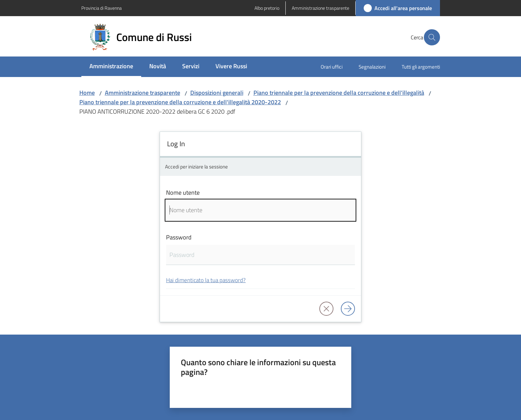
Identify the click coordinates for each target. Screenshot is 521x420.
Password (179, 237)
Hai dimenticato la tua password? (206, 280)
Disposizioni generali (217, 93)
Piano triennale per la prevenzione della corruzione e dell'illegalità (339, 93)
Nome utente (183, 193)
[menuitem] (111, 67)
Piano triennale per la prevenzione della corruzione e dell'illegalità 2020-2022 (180, 102)
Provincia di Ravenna (102, 8)
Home (87, 93)
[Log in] (348, 309)
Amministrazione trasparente (143, 93)
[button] (432, 37)
